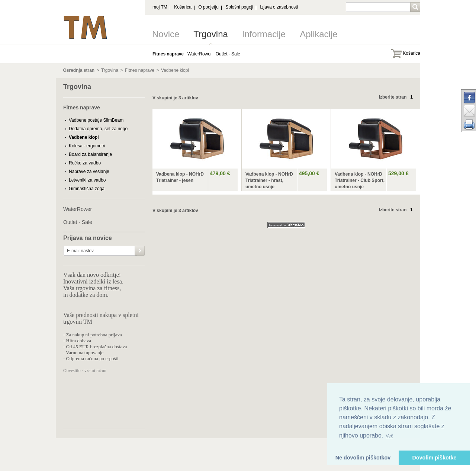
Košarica (183, 7)
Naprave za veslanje (89, 172)
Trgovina (210, 34)
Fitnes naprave (140, 70)
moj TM (160, 7)
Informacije (264, 34)
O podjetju (208, 7)
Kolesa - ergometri (87, 146)
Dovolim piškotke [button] (434, 458)
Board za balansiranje (90, 154)
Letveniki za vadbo (87, 180)
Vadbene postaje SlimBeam (96, 120)
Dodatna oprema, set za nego (98, 129)
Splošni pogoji (239, 7)
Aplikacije (319, 34)
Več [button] (389, 436)
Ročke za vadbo (85, 163)
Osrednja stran (79, 70)
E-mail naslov (80, 251)
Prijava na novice (88, 238)
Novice (166, 34)
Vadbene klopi (175, 70)
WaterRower (78, 209)
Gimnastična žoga (87, 189)
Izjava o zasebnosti (279, 7)
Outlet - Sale (78, 222)
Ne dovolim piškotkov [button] (363, 458)
